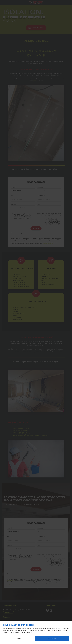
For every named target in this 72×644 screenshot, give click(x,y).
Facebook (29, 632)
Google (23, 632)
